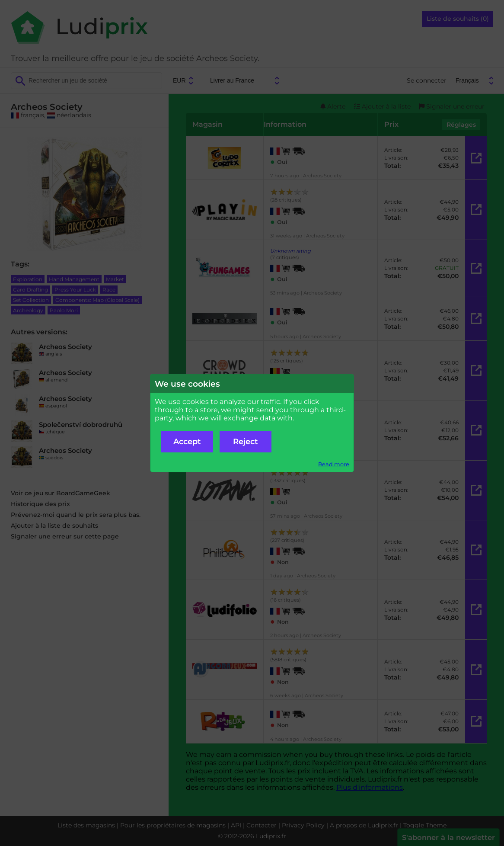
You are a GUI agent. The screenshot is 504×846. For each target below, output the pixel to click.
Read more (334, 464)
